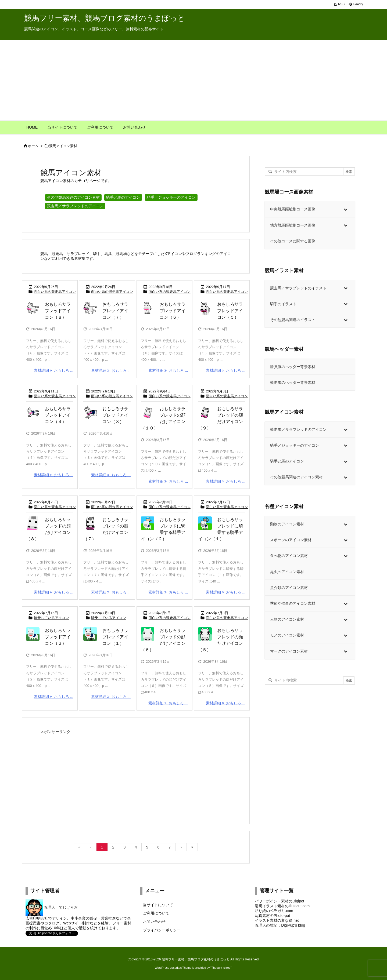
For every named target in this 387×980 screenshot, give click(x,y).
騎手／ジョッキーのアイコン (171, 197)
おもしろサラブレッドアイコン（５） (230, 311)
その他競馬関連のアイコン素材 (73, 197)
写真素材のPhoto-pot (272, 916)
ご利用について (156, 913)
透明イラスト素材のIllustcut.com (282, 906)
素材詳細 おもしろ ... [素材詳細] (54, 370)
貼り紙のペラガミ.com (274, 911)
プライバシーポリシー (162, 930)
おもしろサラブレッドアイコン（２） (58, 637)
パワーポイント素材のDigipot (279, 901)
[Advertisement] (193, 80)
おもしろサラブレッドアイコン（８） (58, 311)
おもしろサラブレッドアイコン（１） (115, 637)
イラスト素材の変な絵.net (277, 920)
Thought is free (221, 968)
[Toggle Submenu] (346, 209)
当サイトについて (158, 905)
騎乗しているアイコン (51, 618)
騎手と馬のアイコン (123, 197)
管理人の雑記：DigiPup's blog (280, 925)
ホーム (33, 146)
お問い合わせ (154, 921)
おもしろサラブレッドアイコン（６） (173, 311)
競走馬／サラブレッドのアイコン (75, 206)
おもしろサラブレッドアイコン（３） (115, 415)
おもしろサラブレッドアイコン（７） (115, 311)
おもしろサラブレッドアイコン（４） (58, 415)
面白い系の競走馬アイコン (55, 292)
